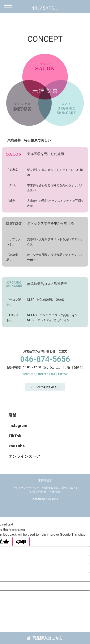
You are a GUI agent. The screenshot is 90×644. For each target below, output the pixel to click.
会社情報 (55, 492)
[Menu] (9, 8)
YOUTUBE (29, 374)
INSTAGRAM (46, 374)
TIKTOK (63, 374)
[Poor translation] (21, 542)
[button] (45, 387)
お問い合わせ (38, 492)
